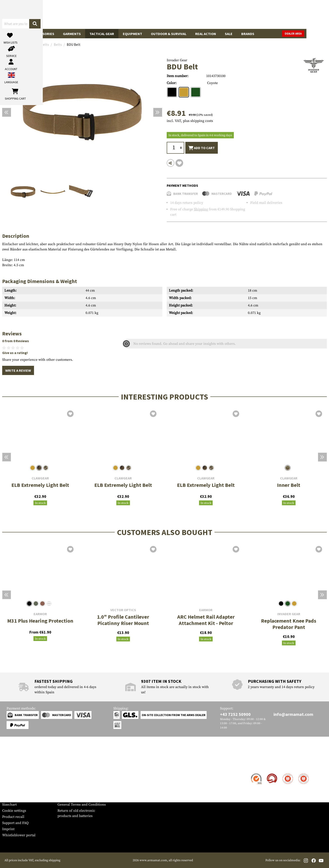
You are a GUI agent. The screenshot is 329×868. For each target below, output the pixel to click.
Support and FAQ (15, 823)
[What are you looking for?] (147, 14)
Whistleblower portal (19, 835)
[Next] (158, 112)
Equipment (132, 34)
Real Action (206, 34)
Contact (8, 774)
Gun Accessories (39, 34)
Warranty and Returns (20, 792)
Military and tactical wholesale (82, 780)
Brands (248, 34)
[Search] (200, 14)
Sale (229, 34)
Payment (9, 786)
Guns (11, 34)
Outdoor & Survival (169, 34)
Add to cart (202, 148)
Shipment (10, 780)
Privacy (63, 792)
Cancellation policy (73, 798)
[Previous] (7, 112)
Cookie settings (14, 811)
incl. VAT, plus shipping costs (190, 121)
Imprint (8, 829)
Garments (72, 34)
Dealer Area (316, 34)
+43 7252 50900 (235, 714)
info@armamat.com (293, 714)
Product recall (13, 817)
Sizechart (9, 805)
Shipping (201, 209)
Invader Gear (177, 60)
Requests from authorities (78, 786)
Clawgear (40, 478)
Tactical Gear (102, 34)
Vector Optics (123, 610)
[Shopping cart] (299, 14)
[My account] (258, 14)
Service (11, 765)
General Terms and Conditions (82, 805)
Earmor (40, 614)
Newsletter (11, 798)
